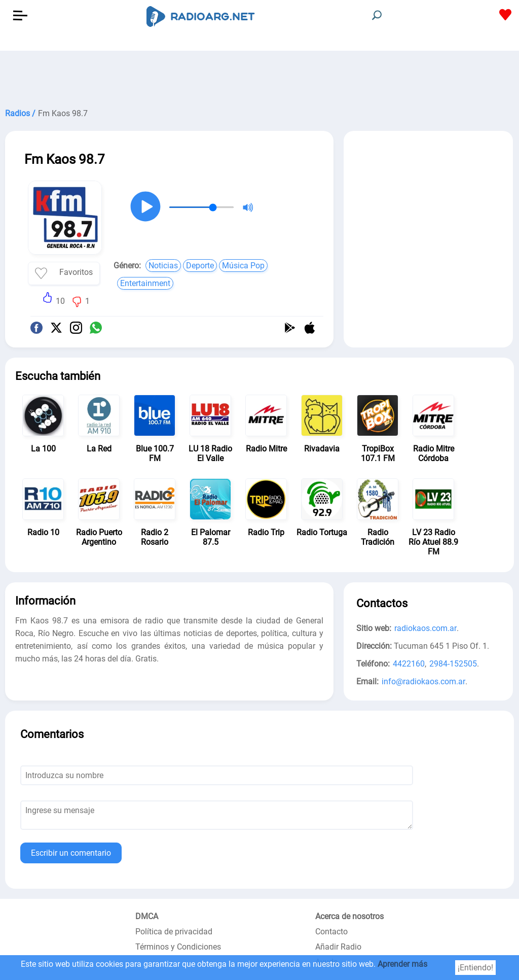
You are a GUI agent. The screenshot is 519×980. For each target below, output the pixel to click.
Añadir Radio (338, 947)
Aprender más (402, 964)
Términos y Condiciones (178, 947)
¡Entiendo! (475, 968)
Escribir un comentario (71, 853)
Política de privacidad (174, 932)
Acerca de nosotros (349, 916)
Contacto (331, 932)
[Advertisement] (259, 76)
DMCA (147, 916)
